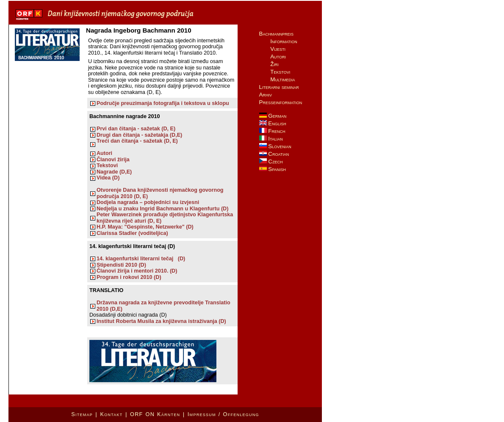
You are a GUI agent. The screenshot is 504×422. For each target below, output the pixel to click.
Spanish (273, 169)
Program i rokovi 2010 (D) (129, 277)
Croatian (274, 154)
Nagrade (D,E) (114, 172)
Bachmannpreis (276, 34)
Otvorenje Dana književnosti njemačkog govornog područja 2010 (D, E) (160, 193)
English (273, 123)
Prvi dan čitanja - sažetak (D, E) (136, 129)
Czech (271, 161)
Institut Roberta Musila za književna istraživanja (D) (161, 321)
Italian (271, 139)
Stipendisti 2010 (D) (121, 265)
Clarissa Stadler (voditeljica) (132, 233)
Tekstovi (107, 165)
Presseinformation (281, 102)
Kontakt (111, 414)
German (273, 116)
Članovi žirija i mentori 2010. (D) (137, 271)
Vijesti (278, 49)
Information (284, 41)
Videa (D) (108, 178)
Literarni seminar (279, 87)
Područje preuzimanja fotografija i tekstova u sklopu (163, 103)
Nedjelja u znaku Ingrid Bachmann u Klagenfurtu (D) (164, 209)
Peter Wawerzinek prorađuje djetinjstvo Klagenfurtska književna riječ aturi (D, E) (165, 218)
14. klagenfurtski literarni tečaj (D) (141, 259)
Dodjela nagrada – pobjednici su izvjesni (148, 202)
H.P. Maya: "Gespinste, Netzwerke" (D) (145, 227)
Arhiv (266, 95)
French (272, 131)
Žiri (274, 64)
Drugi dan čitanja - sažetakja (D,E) (139, 135)
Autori (104, 153)
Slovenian (275, 146)
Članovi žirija (113, 160)
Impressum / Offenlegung (223, 414)
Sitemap (82, 414)
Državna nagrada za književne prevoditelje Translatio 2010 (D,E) (163, 306)
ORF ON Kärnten (155, 414)
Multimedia (282, 79)
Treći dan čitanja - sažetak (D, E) (137, 141)
